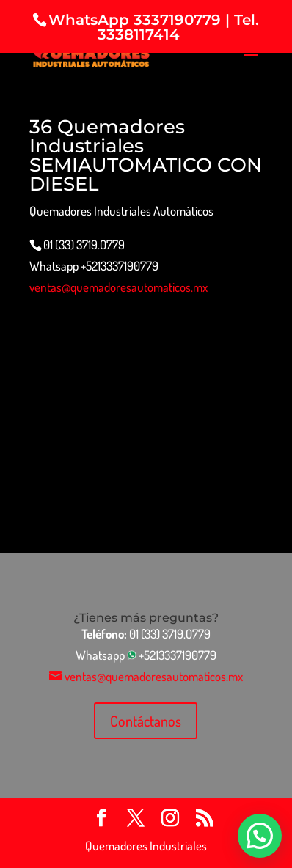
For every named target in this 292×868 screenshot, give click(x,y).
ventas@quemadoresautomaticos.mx (118, 287)
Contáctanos (146, 721)
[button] (260, 836)
